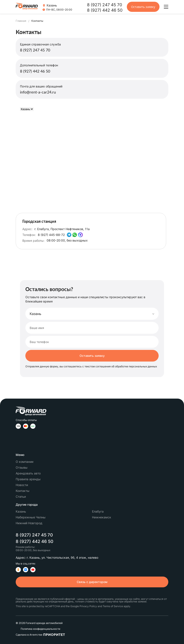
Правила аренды (28, 479)
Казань (21, 511)
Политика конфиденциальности (40, 629)
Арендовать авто (28, 473)
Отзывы (22, 467)
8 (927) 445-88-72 (51, 235)
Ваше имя (37, 328)
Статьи (21, 497)
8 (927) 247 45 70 (105, 5)
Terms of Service (113, 606)
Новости (22, 485)
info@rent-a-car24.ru (38, 92)
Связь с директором (92, 582)
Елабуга (98, 511)
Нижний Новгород (29, 523)
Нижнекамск (102, 517)
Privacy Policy (88, 606)
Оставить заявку (143, 7)
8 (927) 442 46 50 (105, 10)
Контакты (23, 491)
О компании (25, 462)
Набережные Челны (31, 517)
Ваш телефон (39, 342)
